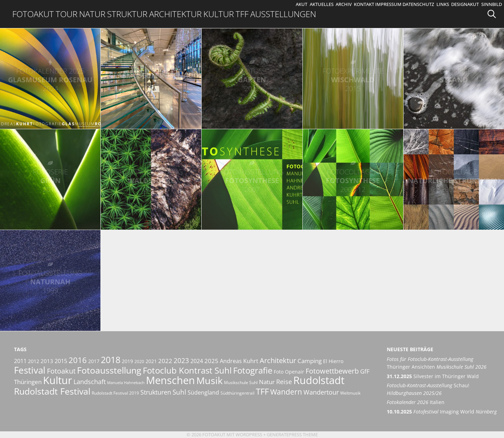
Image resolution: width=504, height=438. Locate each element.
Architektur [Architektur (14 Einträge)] (278, 360)
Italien (416, 402)
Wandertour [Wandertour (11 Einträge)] (321, 392)
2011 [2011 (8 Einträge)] (20, 361)
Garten (252, 80)
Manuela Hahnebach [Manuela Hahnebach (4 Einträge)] (126, 383)
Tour (66, 14)
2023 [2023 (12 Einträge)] (181, 361)
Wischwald (353, 80)
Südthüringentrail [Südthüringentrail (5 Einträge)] (237, 393)
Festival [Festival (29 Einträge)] (30, 370)
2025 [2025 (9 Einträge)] (211, 361)
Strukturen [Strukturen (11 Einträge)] (156, 392)
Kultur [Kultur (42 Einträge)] (58, 380)
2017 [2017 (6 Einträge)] (94, 361)
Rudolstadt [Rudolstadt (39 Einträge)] (319, 380)
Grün (50, 180)
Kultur (219, 14)
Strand (454, 80)
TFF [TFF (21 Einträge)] (262, 391)
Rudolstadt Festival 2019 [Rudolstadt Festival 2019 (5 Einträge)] (115, 393)
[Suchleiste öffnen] (494, 14)
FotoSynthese (252, 180)
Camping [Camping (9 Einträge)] (310, 361)
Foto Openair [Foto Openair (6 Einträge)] (289, 372)
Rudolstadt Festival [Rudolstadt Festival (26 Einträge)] (52, 391)
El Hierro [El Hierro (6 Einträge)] (333, 361)
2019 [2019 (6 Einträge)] (127, 361)
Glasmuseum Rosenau (50, 80)
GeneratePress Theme (292, 434)
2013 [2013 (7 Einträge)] (47, 361)
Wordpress (249, 434)
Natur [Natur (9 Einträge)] (267, 382)
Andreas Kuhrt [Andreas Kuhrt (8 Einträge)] (239, 361)
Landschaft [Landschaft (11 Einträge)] (90, 381)
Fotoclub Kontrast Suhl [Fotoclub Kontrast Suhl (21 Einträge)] (187, 370)
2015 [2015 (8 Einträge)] (61, 361)
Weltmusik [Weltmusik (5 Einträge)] (350, 393)
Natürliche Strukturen (454, 180)
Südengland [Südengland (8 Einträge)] (203, 392)
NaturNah (50, 282)
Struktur (127, 14)
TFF (242, 14)
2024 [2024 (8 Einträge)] (197, 361)
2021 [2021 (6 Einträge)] (151, 361)
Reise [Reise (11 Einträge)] (284, 381)
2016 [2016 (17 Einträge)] (78, 360)
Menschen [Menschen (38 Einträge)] (170, 380)
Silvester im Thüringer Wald (433, 376)
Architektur (175, 14)
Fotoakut (33, 14)
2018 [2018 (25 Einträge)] (111, 360)
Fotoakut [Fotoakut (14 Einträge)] (61, 371)
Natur (92, 14)
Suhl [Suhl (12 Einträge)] (179, 392)
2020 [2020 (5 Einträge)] (139, 361)
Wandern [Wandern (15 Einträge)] (286, 392)
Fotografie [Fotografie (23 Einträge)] (253, 370)
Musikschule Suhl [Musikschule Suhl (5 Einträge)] (241, 383)
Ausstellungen (283, 14)
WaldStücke (151, 180)
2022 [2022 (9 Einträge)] (165, 361)
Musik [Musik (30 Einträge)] (209, 381)
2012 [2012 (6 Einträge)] (34, 361)
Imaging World (442, 412)
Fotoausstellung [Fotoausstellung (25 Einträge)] (109, 370)
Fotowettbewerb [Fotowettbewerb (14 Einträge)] (332, 371)
